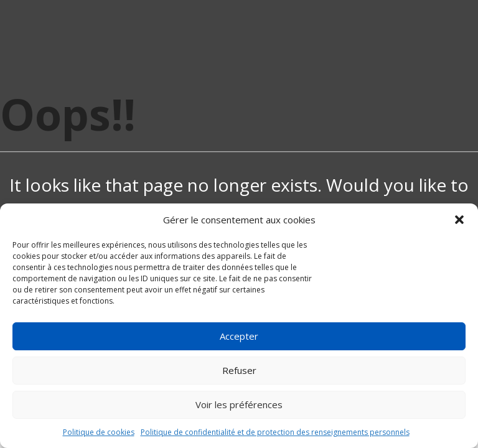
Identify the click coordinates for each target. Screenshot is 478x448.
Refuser (239, 370)
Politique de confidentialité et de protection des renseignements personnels (275, 432)
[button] (459, 220)
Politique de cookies (99, 432)
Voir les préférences (239, 404)
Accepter (239, 336)
